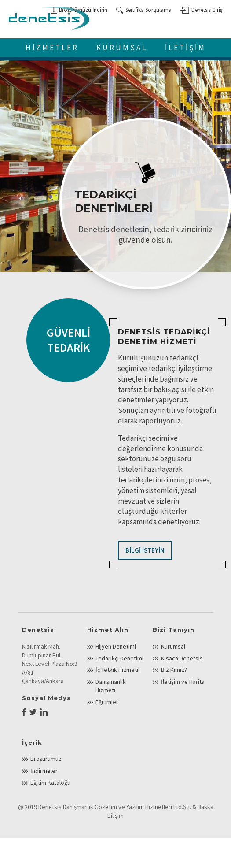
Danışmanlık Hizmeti (111, 686)
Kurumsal (173, 646)
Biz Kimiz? (174, 670)
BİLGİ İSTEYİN (145, 550)
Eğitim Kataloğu (50, 783)
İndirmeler (44, 771)
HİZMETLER (52, 48)
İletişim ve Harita (183, 682)
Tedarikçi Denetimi (119, 658)
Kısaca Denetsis (182, 658)
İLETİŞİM (185, 48)
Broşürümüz (46, 759)
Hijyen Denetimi (116, 646)
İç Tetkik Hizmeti (117, 670)
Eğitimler (107, 702)
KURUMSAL (122, 48)
